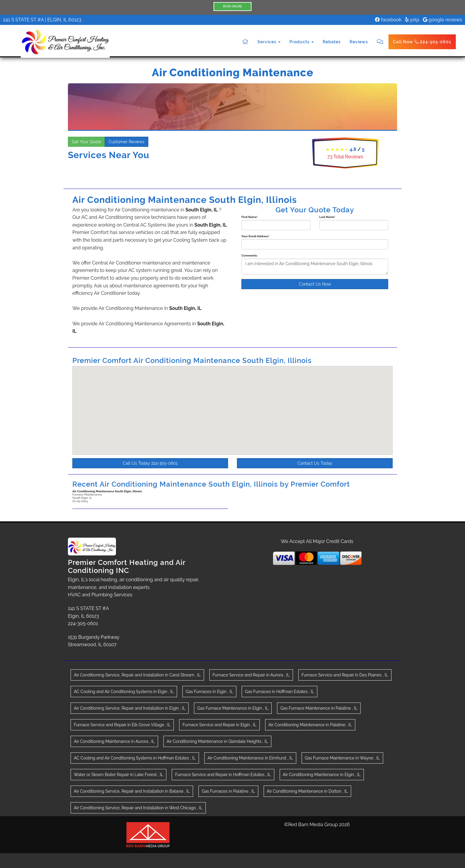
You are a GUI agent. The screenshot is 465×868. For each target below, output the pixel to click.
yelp (412, 20)
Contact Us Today (315, 463)
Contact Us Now (315, 284)
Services (269, 42)
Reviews (359, 42)
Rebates (332, 42)
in (137, 675)
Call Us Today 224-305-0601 (150, 463)
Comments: (250, 255)
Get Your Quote (86, 142)
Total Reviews (345, 157)
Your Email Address (255, 236)
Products (302, 42)
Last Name (328, 217)
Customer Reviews (126, 142)
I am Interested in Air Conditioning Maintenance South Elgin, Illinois (315, 267)
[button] (236, 413)
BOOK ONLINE (232, 6)
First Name (250, 217)
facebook (388, 20)
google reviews (442, 20)
